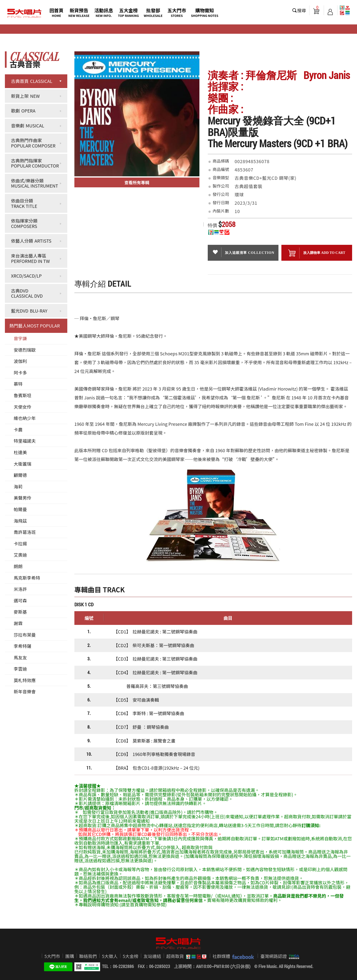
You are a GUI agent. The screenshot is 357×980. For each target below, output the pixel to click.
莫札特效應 (25, 680)
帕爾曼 (20, 509)
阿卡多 (20, 372)
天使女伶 (23, 407)
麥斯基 (20, 612)
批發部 (153, 12)
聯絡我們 (88, 956)
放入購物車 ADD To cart (317, 253)
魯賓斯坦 (23, 395)
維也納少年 (25, 418)
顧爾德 (20, 475)
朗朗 (18, 566)
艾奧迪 (20, 555)
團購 (70, 956)
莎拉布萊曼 (25, 635)
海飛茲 (20, 521)
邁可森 (20, 600)
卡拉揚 (20, 543)
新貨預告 (79, 12)
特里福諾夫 (25, 441)
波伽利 (20, 361)
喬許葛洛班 (25, 532)
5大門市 (52, 956)
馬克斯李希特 (27, 578)
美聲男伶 (23, 498)
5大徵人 (110, 956)
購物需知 (205, 12)
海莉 (18, 486)
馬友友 (20, 657)
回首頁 (56, 12)
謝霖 (18, 623)
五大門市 (177, 12)
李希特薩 (23, 646)
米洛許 (20, 589)
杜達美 (20, 452)
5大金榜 (131, 956)
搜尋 (302, 10)
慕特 (18, 384)
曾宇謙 (20, 338)
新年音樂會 (25, 691)
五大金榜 (128, 12)
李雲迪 (20, 669)
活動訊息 (104, 12)
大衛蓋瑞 (23, 464)
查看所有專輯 (137, 182)
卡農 (18, 429)
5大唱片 (24, 13)
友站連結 (152, 956)
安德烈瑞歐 (25, 350)
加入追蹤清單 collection (243, 252)
